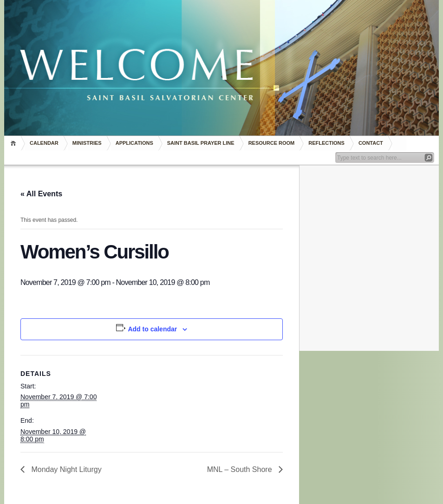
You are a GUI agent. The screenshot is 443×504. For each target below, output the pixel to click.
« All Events (41, 194)
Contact (371, 143)
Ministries (87, 143)
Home (15, 143)
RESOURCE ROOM (272, 143)
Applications (134, 143)
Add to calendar (152, 329)
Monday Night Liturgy (65, 469)
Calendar (44, 143)
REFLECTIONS (326, 143)
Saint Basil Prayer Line (201, 143)
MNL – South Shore (241, 469)
